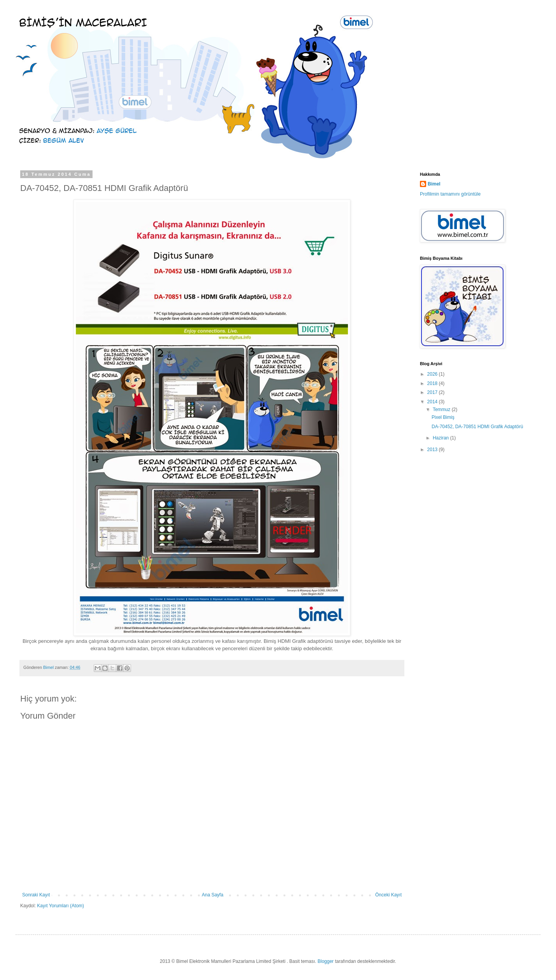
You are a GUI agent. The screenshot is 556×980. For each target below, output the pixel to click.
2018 (433, 383)
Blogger (326, 961)
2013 (433, 450)
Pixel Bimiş (443, 417)
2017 (433, 392)
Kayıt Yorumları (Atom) (60, 906)
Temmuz (442, 409)
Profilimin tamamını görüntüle (450, 194)
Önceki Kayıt (388, 895)
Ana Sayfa (212, 895)
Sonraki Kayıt (36, 895)
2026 (433, 374)
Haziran (441, 438)
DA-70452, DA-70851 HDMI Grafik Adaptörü (477, 427)
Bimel (434, 184)
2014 (433, 402)
